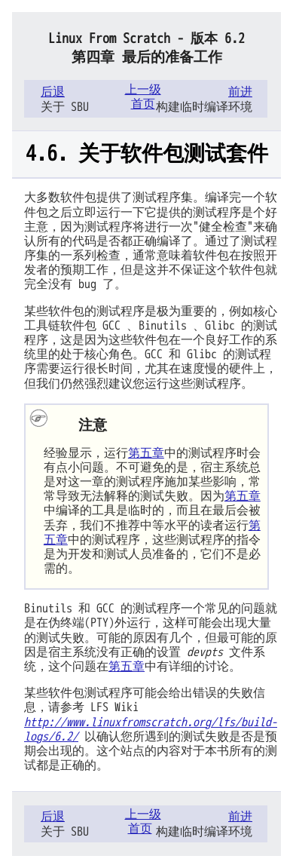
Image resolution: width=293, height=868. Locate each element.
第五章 (146, 453)
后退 (53, 92)
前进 (240, 92)
